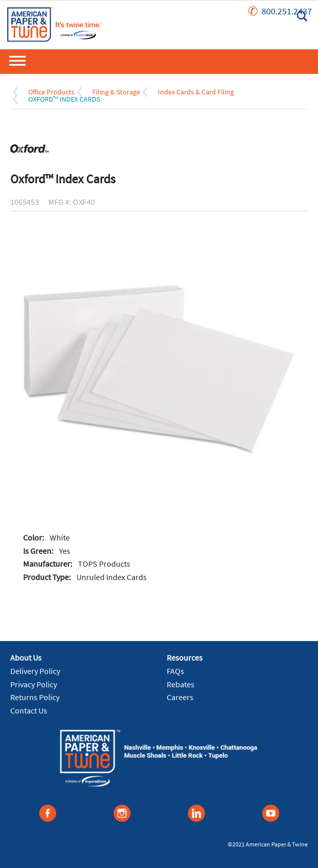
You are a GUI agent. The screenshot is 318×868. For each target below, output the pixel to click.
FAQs (175, 671)
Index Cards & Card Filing (196, 92)
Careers (180, 697)
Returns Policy (35, 697)
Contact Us (29, 710)
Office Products (51, 92)
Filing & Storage (116, 92)
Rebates (181, 684)
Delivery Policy (35, 671)
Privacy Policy (34, 684)
